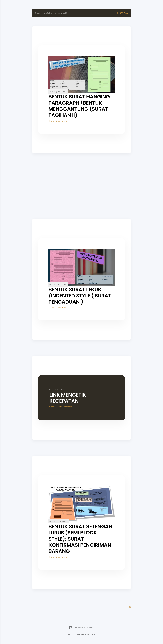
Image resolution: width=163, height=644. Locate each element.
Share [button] (51, 121)
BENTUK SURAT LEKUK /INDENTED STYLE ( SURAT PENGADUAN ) (80, 296)
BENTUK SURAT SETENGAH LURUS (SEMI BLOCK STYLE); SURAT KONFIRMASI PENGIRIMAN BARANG (80, 539)
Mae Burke (91, 634)
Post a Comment (65, 407)
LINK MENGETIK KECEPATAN (68, 398)
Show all (122, 13)
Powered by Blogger (81, 628)
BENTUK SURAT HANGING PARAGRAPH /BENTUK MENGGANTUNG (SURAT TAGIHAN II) (79, 106)
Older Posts (123, 607)
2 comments (62, 121)
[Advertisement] (81, 186)
